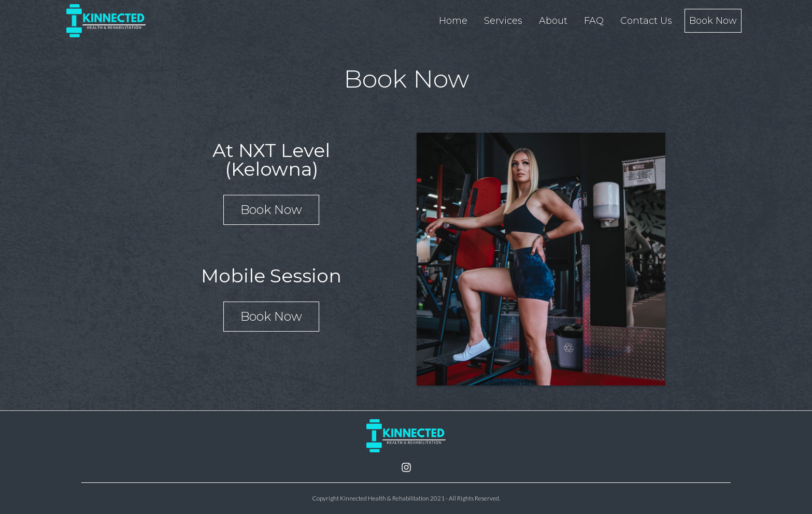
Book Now (271, 210)
